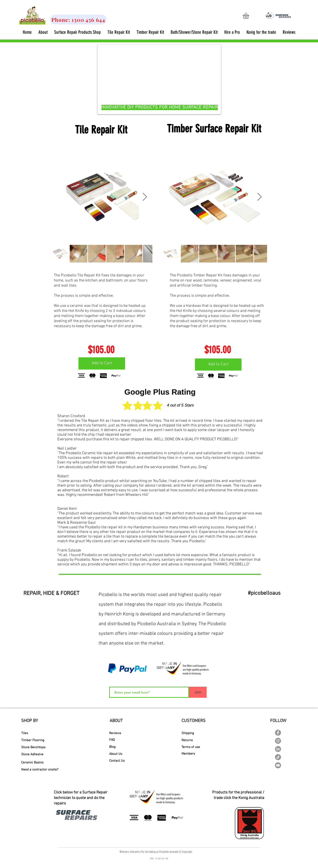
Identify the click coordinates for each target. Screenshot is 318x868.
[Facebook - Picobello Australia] (278, 733)
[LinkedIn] (278, 749)
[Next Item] (145, 197)
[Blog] (115, 747)
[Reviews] (117, 733)
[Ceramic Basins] (35, 763)
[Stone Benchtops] (33, 747)
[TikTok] (278, 757)
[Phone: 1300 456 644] (78, 20)
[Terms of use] (199, 747)
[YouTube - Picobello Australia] (278, 765)
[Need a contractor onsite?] (40, 770)
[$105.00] (101, 350)
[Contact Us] (119, 761)
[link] (250, 16)
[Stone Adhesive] (35, 754)
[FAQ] (119, 740)
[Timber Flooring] (36, 740)
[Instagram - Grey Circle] (278, 741)
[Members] (198, 754)
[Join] (198, 692)
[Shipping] (198, 733)
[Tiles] (37, 733)
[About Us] (117, 754)
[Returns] (197, 740)
